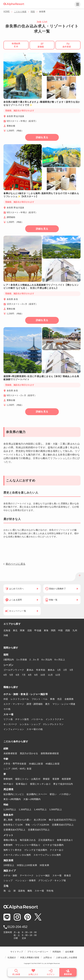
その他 (7, 709)
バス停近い (65, 794)
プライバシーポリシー (38, 952)
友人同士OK (40, 820)
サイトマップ (17, 952)
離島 (30, 891)
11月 (50, 675)
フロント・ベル (40, 699)
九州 (75, 630)
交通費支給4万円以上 (14, 830)
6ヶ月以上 (60, 660)
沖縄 (6, 635)
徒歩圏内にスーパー (37, 794)
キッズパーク (10, 724)
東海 (46, 630)
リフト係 (8, 719)
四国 (68, 630)
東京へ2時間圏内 (12, 799)
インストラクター (55, 719)
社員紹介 (12, 958)
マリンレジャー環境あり (28, 845)
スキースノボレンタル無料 (17, 855)
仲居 (6, 699)
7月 (24, 675)
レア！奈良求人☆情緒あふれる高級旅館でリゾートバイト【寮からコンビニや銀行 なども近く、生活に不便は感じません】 (41, 286)
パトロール (37, 719)
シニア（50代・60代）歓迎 (18, 769)
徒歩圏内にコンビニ (14, 794)
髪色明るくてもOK (13, 825)
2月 (65, 670)
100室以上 (9, 865)
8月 (30, 675)
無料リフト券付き (13, 850)
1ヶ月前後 (22, 660)
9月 (36, 675)
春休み (51, 670)
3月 (71, 670)
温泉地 (22, 891)
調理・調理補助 (35, 704)
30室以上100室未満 (27, 865)
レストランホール (20, 699)
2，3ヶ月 (34, 660)
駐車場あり (22, 784)
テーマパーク (27, 875)
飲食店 (68, 875)
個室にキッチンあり (40, 784)
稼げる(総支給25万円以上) (62, 820)
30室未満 (44, 865)
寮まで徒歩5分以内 (63, 784)
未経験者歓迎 (10, 753)
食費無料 (8, 845)
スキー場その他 (35, 729)
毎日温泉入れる (28, 840)
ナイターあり (57, 850)
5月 (11, 675)
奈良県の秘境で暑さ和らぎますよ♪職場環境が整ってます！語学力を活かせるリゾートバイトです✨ (42, 103)
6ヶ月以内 (47, 660)
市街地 (50, 891)
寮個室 (46, 779)
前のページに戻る (16, 564)
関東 (22, 630)
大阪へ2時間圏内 (32, 799)
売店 (60, 699)
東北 (15, 630)
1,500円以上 (56, 809)
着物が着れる (10, 840)
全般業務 (69, 699)
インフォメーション (14, 729)
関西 (33, 12)
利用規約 (57, 952)
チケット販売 (22, 719)
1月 (59, 670)
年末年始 (41, 670)
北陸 (30, 630)
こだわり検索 (20, 12)
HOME (7, 11)
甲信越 (38, 630)
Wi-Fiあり (8, 784)
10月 (43, 675)
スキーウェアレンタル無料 (47, 855)
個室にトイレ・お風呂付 (28, 779)
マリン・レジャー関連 (64, 704)
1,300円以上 (25, 809)
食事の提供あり (65, 840)
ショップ (8, 880)
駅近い (53, 794)
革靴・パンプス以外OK (37, 825)
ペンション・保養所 (25, 880)
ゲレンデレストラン (53, 724)
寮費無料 (8, 779)
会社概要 (69, 952)
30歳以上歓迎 (36, 764)
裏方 (48, 704)
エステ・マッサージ (14, 704)
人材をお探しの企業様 (67, 958)
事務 (52, 699)
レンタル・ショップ (30, 724)
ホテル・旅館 (10, 875)
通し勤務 (8, 820)
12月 (58, 675)
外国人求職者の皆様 (30, 958)
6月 (18, 675)
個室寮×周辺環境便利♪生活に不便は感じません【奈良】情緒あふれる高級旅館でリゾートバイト (41, 378)
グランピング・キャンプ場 (52, 880)
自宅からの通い (23, 820)
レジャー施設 (43, 875)
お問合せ (48, 958)
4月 (5, 675)
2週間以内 (9, 660)
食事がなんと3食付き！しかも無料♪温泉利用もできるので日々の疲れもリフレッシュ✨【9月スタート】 (41, 195)
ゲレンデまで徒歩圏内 (36, 850)
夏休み (30, 670)
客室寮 (56, 779)
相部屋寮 (66, 779)
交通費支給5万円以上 (39, 830)
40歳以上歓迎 (53, 764)
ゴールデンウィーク (14, 670)
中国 (60, 630)
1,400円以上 (40, 809)
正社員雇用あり (46, 840)
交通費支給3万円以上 (63, 825)
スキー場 (57, 875)
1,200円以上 (10, 809)
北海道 (7, 630)
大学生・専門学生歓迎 (15, 764)
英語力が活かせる (29, 753)
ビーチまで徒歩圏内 (53, 845)
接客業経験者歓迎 (50, 753)
